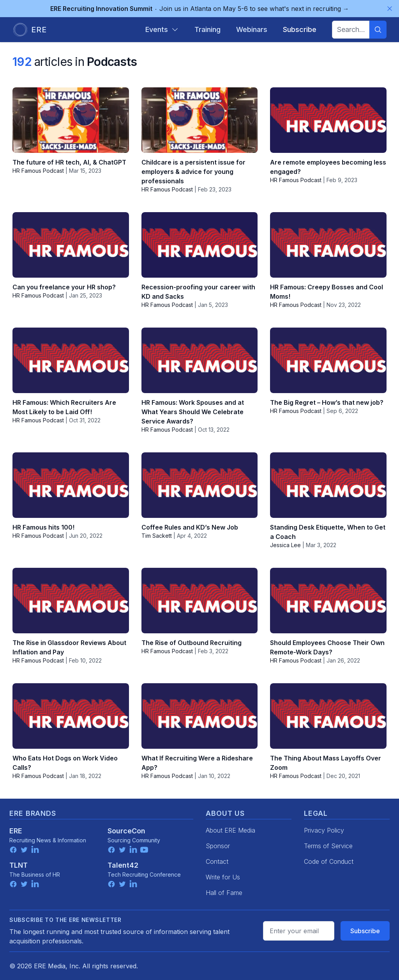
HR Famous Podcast (38, 171)
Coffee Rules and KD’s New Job (190, 527)
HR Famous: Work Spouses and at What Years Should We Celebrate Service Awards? (193, 412)
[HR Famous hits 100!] (71, 485)
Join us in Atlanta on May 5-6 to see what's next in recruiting (200, 9)
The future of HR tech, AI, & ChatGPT (69, 162)
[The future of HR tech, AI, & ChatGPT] (71, 120)
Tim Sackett (157, 536)
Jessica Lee (285, 545)
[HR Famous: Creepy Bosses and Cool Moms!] (328, 245)
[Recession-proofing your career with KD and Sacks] (200, 245)
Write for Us (223, 877)
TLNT (19, 865)
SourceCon (126, 831)
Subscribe (365, 931)
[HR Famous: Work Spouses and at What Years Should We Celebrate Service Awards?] (200, 360)
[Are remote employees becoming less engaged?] (328, 120)
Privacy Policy (324, 830)
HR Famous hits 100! (43, 527)
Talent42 (123, 865)
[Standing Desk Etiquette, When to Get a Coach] (328, 485)
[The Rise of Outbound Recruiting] (200, 601)
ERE (16, 831)
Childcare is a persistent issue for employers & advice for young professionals (193, 172)
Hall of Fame (224, 893)
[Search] (378, 30)
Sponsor (218, 846)
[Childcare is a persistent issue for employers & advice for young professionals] (200, 120)
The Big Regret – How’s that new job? (327, 402)
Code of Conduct (329, 861)
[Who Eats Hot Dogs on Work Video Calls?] (71, 716)
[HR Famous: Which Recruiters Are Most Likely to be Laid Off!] (71, 360)
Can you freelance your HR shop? (64, 287)
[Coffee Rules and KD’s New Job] (200, 485)
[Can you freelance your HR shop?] (71, 245)
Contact (217, 861)
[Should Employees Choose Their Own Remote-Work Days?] (328, 601)
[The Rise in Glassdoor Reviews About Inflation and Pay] (71, 601)
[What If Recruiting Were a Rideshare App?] (200, 716)
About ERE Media (230, 830)
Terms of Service (328, 846)
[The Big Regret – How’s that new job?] (328, 360)
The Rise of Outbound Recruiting (192, 643)
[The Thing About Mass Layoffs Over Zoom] (328, 716)
